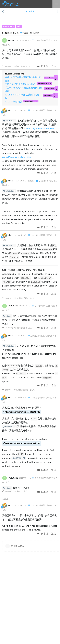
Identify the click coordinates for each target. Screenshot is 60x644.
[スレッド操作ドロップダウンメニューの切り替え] (57, 11)
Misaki (8, 316)
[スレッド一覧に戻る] (3, 11)
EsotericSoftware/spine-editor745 (22, 412)
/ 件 (30, 11)
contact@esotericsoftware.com (41, 128)
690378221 (11, 121)
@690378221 (9, 427)
